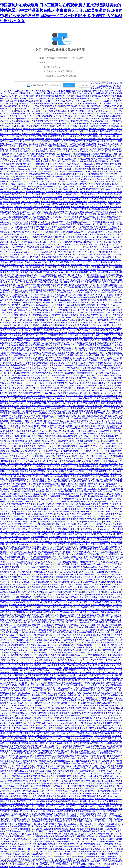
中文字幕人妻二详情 (43, 146)
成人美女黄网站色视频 (51, 776)
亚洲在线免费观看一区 (73, 451)
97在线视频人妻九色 (59, 433)
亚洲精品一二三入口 (57, 778)
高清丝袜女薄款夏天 (61, 98)
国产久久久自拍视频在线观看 (89, 307)
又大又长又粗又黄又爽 (65, 532)
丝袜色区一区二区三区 (111, 305)
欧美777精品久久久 (57, 789)
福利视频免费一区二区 (35, 350)
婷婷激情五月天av (10, 454)
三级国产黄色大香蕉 (35, 635)
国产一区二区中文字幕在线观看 (75, 421)
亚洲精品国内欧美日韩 (31, 600)
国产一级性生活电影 (99, 93)
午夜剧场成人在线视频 (54, 313)
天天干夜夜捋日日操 (55, 227)
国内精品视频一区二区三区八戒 (87, 116)
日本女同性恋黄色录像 (107, 267)
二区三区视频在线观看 (79, 766)
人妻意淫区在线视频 (11, 776)
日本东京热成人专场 (99, 741)
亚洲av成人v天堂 (33, 408)
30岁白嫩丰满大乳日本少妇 (38, 481)
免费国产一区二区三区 (93, 451)
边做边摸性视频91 (112, 678)
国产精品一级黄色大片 (18, 184)
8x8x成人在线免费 (80, 381)
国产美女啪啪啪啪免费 (44, 96)
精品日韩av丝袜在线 (73, 428)
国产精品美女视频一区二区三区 (89, 665)
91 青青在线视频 (81, 282)
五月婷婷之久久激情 (56, 375)
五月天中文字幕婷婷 (13, 197)
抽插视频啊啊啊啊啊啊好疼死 (98, 277)
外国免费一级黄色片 (79, 129)
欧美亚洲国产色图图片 (14, 131)
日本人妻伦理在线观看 (43, 763)
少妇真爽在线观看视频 (20, 690)
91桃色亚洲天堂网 (58, 519)
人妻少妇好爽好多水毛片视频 (59, 741)
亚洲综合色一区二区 (67, 189)
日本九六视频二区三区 (42, 642)
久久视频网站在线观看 (32, 124)
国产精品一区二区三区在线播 (63, 297)
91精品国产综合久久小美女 (66, 229)
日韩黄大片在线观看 (107, 383)
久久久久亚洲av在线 (30, 106)
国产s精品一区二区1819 (39, 355)
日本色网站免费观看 (47, 713)
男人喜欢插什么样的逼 (46, 479)
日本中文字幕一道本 (39, 149)
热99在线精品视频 (11, 257)
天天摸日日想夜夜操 (32, 758)
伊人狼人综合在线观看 (77, 114)
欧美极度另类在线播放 (93, 106)
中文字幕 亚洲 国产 (91, 131)
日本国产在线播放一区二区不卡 (100, 114)
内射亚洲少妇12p (101, 244)
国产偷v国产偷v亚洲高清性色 (59, 710)
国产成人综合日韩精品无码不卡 (81, 333)
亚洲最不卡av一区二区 (70, 423)
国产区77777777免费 (108, 174)
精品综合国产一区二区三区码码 (50, 428)
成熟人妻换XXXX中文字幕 (16, 559)
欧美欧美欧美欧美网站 (80, 121)
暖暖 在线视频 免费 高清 (101, 169)
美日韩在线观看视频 (13, 383)
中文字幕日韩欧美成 (99, 265)
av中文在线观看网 (107, 428)
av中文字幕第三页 (55, 451)
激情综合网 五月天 (24, 108)
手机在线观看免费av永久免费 (67, 731)
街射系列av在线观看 (54, 685)
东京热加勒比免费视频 (32, 114)
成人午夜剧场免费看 (9, 121)
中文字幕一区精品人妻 (18, 310)
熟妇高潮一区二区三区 (36, 292)
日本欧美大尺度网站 (78, 567)
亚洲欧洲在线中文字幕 (14, 285)
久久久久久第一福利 (100, 219)
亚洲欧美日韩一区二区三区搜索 (42, 534)
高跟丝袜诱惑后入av (98, 718)
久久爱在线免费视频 (47, 275)
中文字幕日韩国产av (56, 363)
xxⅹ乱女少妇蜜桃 (31, 456)
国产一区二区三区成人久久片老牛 (105, 98)
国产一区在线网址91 (69, 816)
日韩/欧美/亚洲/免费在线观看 (39, 98)
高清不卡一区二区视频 (78, 723)
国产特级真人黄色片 (111, 406)
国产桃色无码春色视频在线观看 (83, 103)
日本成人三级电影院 (113, 189)
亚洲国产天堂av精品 (31, 323)
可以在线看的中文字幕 (16, 182)
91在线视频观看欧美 (69, 436)
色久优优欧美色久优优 (26, 282)
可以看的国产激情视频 (52, 134)
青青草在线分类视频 (27, 678)
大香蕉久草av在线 (53, 683)
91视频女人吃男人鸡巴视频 (28, 111)
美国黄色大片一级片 (54, 627)
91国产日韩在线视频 (109, 695)
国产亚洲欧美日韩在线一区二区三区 (73, 834)
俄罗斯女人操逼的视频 (61, 831)
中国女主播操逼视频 (35, 617)
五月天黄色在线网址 (69, 194)
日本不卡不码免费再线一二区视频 (61, 665)
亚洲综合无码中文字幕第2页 (30, 509)
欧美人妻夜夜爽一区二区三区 (57, 121)
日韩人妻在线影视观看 (26, 491)
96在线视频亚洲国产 (90, 509)
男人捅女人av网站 (75, 386)
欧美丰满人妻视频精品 (24, 209)
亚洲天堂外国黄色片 (77, 642)
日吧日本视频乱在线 (96, 554)
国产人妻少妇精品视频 (36, 141)
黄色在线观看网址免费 (107, 569)
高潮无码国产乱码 (83, 461)
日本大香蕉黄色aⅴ (16, 421)
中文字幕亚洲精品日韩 (51, 529)
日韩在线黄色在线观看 (93, 386)
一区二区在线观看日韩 (65, 154)
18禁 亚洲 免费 (95, 491)
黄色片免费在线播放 (28, 454)
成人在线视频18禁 (79, 202)
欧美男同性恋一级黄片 (109, 360)
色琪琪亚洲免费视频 (51, 423)
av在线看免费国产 (91, 360)
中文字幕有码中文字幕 (10, 829)
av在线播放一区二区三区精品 (66, 786)
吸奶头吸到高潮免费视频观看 (36, 136)
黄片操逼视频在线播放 (97, 642)
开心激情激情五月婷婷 (42, 164)
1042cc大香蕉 (47, 202)
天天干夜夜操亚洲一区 (73, 149)
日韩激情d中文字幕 (32, 338)
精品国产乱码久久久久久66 (14, 360)
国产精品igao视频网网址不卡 (94, 166)
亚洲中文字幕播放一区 (31, 134)
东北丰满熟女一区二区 (38, 343)
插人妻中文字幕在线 (45, 809)
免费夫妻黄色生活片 (96, 136)
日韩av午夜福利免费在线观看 (47, 119)
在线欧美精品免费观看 (73, 846)
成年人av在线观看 (86, 786)
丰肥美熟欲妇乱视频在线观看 (65, 698)
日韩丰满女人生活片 (101, 179)
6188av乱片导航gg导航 (58, 668)
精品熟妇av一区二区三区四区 (104, 811)
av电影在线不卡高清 (70, 529)
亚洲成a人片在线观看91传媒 (62, 431)
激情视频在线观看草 (95, 239)
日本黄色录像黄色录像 (90, 579)
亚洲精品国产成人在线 (81, 169)
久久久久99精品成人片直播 (61, 547)
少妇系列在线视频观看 (12, 114)
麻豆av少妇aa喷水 (70, 675)
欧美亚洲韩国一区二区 (46, 159)
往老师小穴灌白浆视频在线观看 (94, 423)
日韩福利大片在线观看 (31, 529)
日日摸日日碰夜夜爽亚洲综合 (97, 474)
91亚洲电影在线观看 (74, 131)
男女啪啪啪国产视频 (91, 197)
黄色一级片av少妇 (107, 456)
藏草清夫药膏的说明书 (34, 441)
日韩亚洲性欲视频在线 (94, 416)
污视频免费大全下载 (87, 255)
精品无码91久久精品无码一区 (19, 816)
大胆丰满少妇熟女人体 (44, 615)
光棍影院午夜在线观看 (32, 280)
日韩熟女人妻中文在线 (80, 552)
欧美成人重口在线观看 (110, 612)
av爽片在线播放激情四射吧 (35, 451)
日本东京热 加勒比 (28, 214)
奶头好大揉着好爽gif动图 (85, 318)
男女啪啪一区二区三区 (24, 552)
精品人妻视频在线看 (85, 713)
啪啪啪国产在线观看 (93, 406)
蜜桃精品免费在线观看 (68, 690)
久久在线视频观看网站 (53, 197)
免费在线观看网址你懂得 (36, 363)
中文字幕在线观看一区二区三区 (16, 569)
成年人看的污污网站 (72, 627)
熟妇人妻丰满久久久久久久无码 (77, 748)
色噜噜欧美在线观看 (109, 197)
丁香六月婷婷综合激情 (76, 302)
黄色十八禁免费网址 (9, 801)
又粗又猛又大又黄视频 (69, 338)
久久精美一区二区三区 (55, 350)
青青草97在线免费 (62, 552)
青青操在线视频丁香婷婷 (55, 484)
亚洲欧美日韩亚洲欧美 (111, 489)
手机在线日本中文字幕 (30, 695)
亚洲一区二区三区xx (25, 250)
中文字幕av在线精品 (109, 496)
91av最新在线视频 (82, 219)
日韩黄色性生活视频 (87, 270)
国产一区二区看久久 (60, 126)
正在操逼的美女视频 (33, 554)
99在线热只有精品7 (24, 398)
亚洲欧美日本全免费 (112, 171)
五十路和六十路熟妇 (77, 161)
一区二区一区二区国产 (62, 486)
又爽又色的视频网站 (29, 532)
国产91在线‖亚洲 (44, 486)
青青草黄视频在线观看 (43, 169)
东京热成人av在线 (26, 119)
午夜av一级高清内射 (81, 622)
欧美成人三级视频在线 (20, 375)
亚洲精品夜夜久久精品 (69, 784)
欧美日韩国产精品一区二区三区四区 (100, 789)
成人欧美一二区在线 (57, 252)
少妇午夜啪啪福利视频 (85, 708)
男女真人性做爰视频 (68, 237)
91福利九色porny (51, 368)
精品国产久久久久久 (81, 625)
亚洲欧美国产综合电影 (34, 627)
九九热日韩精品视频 (102, 338)
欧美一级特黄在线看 (30, 557)
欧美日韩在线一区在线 (24, 705)
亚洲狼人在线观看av (61, 207)
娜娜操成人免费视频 (45, 491)
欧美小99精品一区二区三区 (62, 824)
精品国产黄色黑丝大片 (89, 753)
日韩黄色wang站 (50, 509)
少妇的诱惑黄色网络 (19, 738)
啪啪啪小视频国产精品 (16, 630)
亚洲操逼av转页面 (29, 461)
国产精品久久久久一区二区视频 (26, 194)
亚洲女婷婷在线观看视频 (110, 585)
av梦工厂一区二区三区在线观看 (58, 544)
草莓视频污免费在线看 (46, 514)
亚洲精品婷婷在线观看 (49, 257)
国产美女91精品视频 (108, 242)
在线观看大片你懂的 (66, 353)
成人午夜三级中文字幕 (33, 784)
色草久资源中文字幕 (12, 106)
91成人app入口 (81, 275)
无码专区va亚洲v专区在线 (25, 224)
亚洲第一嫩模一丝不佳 (48, 204)
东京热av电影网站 (80, 491)
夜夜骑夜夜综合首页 (13, 751)
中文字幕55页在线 (37, 683)
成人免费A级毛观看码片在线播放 (67, 680)
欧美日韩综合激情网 (70, 826)
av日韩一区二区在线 (13, 136)
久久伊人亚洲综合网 (52, 703)
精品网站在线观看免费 (42, 698)
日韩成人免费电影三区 (112, 637)
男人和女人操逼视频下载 (21, 642)
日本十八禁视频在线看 (53, 650)
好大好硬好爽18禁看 (15, 471)
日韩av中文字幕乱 (98, 544)
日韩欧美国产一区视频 (74, 227)
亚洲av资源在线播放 (55, 401)
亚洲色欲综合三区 (84, 524)
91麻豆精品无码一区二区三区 (101, 668)
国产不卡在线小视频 (92, 343)
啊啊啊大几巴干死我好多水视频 (100, 161)
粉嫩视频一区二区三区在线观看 (48, 637)
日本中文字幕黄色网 (77, 527)
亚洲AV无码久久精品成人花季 (19, 222)
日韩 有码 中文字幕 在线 (10, 461)
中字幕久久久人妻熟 (103, 577)
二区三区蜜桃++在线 (47, 597)
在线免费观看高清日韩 (62, 632)
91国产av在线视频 (58, 471)
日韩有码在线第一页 (71, 134)
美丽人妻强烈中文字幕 (34, 358)
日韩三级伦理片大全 (76, 292)
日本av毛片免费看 (97, 187)
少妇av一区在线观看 (72, 280)
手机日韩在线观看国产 (74, 658)
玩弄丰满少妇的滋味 (35, 592)
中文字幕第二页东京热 (55, 151)
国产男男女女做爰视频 (66, 499)
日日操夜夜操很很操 (80, 718)
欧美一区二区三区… (78, 262)
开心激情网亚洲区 (56, 305)
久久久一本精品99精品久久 (70, 368)
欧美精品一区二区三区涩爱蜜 (39, 335)
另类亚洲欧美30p (97, 199)
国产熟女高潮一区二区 (87, 237)
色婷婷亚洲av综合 (36, 773)
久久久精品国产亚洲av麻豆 (24, 514)
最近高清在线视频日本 (14, 504)
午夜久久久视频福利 (53, 360)
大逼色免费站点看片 (107, 159)
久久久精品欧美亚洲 (99, 751)
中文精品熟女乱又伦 (101, 524)
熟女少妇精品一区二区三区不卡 (63, 290)
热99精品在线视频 (86, 229)
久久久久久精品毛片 (48, 834)
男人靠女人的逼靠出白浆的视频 (86, 335)
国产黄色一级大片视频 (16, 484)
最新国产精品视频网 (52, 124)
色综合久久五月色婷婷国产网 (108, 610)
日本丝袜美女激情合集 (99, 834)
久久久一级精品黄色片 (68, 653)
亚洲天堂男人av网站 (107, 675)
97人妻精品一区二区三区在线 (89, 391)
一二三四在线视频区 (30, 353)
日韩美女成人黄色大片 (45, 154)
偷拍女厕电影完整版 (43, 381)
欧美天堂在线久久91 (89, 320)
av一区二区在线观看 (70, 496)
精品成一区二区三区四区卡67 (70, 522)
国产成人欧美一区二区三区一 (12, 91)
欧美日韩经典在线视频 (73, 592)
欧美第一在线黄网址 (28, 486)
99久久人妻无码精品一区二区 (73, 715)
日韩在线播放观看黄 (11, 557)
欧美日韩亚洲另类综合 (60, 129)
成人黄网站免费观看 (101, 602)
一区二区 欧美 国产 (41, 824)
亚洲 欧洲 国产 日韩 (65, 479)
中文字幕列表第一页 (95, 781)
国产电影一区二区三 (85, 353)
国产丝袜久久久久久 (55, 295)
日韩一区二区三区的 (109, 574)
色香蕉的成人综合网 (93, 396)
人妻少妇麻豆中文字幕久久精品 (35, 171)
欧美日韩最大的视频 (17, 98)
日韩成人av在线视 (10, 486)
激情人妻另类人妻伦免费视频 (31, 121)
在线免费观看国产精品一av (22, 340)
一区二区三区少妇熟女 (46, 501)
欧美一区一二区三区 (103, 479)
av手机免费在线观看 (71, 192)
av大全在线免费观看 (73, 401)
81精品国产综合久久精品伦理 (40, 393)
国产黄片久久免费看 (54, 358)
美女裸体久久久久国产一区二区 (61, 411)
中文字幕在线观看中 (16, 781)
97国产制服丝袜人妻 (59, 156)
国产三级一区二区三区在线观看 (13, 227)
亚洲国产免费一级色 (47, 187)
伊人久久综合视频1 (99, 748)
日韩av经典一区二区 (83, 454)
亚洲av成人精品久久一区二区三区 (56, 101)
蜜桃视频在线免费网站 (91, 300)
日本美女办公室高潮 (38, 277)
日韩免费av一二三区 (80, 101)
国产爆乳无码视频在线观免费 (37, 285)
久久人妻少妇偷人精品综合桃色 (91, 557)
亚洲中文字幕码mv (89, 569)
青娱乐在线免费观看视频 (31, 101)
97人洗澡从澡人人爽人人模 (95, 773)
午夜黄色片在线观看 (101, 398)
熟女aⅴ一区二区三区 (17, 756)
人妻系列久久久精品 (31, 161)
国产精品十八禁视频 (45, 214)
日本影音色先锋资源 (109, 731)
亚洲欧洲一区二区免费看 (47, 653)
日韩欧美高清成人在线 (70, 111)
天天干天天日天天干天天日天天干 (95, 814)
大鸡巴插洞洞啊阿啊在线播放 (89, 829)
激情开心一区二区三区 (47, 461)
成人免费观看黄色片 (49, 612)
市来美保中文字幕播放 (65, 708)
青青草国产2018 (39, 511)
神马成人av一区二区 (43, 663)
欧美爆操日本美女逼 (81, 590)
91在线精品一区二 (95, 567)
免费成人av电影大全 (25, 370)
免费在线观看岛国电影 (95, 519)
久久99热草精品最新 (64, 96)
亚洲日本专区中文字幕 (14, 265)
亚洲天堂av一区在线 (70, 330)
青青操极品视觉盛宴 (74, 773)
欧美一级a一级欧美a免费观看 (39, 517)
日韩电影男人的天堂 (52, 421)
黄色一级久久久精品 (108, 124)
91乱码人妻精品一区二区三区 (99, 151)
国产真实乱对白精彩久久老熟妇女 (63, 184)
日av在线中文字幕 (56, 315)
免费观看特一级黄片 (101, 461)
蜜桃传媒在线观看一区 (22, 610)
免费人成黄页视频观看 (70, 579)
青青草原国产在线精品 (68, 270)
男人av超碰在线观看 (88, 630)
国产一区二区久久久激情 (106, 647)
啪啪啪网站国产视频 (65, 577)
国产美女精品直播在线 (90, 209)
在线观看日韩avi (82, 187)
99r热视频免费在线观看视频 (17, 277)
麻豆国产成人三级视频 (40, 519)
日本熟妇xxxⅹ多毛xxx (100, 378)
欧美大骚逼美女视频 (109, 131)
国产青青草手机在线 (74, 670)
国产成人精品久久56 (11, 202)
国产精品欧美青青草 (11, 529)
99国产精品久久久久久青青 (46, 250)
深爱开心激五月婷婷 (9, 640)
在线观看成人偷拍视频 (53, 280)
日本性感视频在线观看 (18, 796)
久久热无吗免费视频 (21, 710)
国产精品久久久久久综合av (106, 713)
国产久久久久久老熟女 (70, 569)
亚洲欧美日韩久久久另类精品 (87, 612)
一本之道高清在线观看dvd (86, 431)
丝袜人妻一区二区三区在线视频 (95, 539)
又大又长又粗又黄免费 (83, 688)
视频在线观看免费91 (42, 126)
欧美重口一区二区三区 (75, 348)
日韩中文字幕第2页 (103, 340)
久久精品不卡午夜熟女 (70, 209)
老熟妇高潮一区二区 (99, 625)
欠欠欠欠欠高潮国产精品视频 (92, 784)
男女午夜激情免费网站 (66, 514)
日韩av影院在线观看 (21, 156)
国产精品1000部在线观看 (101, 605)
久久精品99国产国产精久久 (33, 665)
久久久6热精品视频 (42, 398)
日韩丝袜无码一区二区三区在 (19, 607)
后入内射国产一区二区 (12, 272)
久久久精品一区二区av (71, 300)
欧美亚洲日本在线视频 (55, 383)
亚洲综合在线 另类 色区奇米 (101, 323)
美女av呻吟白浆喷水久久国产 (40, 234)
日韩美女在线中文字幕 (73, 139)
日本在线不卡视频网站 (84, 479)
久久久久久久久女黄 (59, 723)
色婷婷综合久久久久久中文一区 (30, 544)
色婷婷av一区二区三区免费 (108, 660)
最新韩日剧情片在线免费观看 (49, 320)
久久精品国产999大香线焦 (11, 784)
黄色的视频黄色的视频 (84, 176)
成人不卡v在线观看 (59, 527)
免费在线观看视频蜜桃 (62, 605)
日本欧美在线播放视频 (90, 501)
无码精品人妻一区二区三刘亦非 (18, 443)
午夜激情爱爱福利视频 (34, 131)
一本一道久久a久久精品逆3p (24, 325)
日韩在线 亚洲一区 (91, 242)
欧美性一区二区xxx (75, 247)
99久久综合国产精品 (93, 247)
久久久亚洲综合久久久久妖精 (23, 428)
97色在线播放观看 (44, 632)
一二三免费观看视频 (104, 86)
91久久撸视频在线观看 (30, 255)
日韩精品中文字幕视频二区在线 (82, 443)
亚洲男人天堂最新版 (30, 834)
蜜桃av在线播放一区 (84, 839)
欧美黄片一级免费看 (101, 182)
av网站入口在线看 (97, 738)
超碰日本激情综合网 (86, 408)
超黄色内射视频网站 (35, 179)
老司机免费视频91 (111, 252)
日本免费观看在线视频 (106, 443)
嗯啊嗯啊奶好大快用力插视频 (100, 403)
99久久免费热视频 (67, 204)
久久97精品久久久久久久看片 (35, 620)
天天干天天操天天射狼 (81, 811)
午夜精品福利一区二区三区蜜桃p (59, 688)
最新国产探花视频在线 (72, 242)
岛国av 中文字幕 (83, 499)
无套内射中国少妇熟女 (12, 129)
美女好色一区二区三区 (28, 307)
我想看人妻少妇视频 (114, 156)
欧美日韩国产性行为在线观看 (89, 388)
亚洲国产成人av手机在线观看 (83, 564)
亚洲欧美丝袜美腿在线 (50, 111)
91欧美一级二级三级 (89, 111)
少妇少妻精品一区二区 (113, 224)
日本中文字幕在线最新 (56, 141)
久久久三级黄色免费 (90, 280)
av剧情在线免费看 (24, 511)
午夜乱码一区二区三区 (42, 449)
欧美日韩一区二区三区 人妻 (65, 234)
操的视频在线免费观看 (20, 655)
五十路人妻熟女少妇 (9, 373)
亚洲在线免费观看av (19, 315)
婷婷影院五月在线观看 (44, 340)
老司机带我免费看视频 (82, 549)
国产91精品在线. (7, 174)
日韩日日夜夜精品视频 (109, 620)
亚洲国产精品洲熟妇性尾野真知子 (37, 786)
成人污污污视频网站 (40, 386)
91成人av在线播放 (22, 252)
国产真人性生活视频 (70, 124)
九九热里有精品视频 (37, 217)
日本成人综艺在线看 (35, 484)
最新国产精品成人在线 (40, 156)
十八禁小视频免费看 (43, 622)
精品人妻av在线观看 (88, 330)
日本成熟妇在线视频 (54, 592)
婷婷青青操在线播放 (68, 222)
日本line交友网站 (53, 474)
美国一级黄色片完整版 (112, 459)
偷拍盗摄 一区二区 (20, 411)
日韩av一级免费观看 (103, 257)
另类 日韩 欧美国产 (41, 438)
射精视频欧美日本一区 (92, 587)
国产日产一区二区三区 (80, 265)
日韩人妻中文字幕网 (13, 124)
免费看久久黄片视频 (27, 479)
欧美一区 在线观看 (65, 176)
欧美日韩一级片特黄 (34, 421)
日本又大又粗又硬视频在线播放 (14, 625)
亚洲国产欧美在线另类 (80, 542)
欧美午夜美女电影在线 (74, 313)
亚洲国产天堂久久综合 (93, 139)
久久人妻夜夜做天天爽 (34, 139)
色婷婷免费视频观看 (95, 527)
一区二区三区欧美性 (101, 645)
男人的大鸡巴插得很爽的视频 (53, 406)
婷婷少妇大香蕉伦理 (61, 378)
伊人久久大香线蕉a (39, 413)
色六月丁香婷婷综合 (110, 300)
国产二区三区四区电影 (96, 302)
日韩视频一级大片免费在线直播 (83, 267)
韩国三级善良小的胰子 (42, 328)
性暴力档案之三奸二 (15, 771)
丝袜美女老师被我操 (73, 801)
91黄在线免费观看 (91, 355)
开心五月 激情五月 (24, 126)
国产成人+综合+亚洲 (81, 721)
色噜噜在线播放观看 (40, 290)
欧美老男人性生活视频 (45, 564)
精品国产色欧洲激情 (33, 330)
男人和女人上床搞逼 (62, 202)
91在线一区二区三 (50, 212)
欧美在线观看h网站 (110, 547)
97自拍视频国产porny (65, 839)
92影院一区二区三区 (41, 431)
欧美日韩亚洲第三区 (76, 171)
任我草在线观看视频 (63, 491)
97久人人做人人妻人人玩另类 (60, 585)
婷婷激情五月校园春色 (34, 345)
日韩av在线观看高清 (68, 408)
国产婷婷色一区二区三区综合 (97, 804)
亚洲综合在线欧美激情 (40, 655)
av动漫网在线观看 (38, 710)
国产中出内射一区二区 (76, 363)
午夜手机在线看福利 (37, 260)
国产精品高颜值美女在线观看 (66, 146)
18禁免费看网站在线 (15, 441)
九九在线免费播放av (103, 449)
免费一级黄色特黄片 (9, 612)
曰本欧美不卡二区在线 (26, 577)
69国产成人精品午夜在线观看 (12, 602)
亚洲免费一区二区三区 (77, 403)
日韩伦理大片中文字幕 (98, 275)
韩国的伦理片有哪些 (25, 154)
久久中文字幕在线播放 (84, 257)
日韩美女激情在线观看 (112, 600)
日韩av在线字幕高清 (49, 189)
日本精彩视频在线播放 (77, 217)
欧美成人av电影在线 (55, 166)
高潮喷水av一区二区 (67, 212)
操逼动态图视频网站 (52, 330)
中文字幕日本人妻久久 (48, 365)
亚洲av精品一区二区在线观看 (93, 768)
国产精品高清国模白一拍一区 (77, 295)
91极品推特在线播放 (59, 285)
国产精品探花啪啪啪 (31, 333)
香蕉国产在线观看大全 (110, 562)
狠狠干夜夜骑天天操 (99, 83)
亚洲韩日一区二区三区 (10, 159)
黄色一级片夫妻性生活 (47, 176)
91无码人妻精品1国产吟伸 (72, 474)
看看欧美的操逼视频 (84, 154)
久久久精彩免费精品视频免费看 (53, 247)
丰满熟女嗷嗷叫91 (41, 267)
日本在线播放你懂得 (45, 318)
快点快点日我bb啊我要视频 (35, 244)
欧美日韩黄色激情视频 (28, 302)
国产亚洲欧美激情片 (54, 139)
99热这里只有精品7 (17, 350)
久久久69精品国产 (32, 416)
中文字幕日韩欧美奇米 (51, 174)
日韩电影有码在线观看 (28, 597)
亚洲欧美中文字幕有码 (99, 207)
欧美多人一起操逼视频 (64, 799)
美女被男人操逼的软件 (28, 187)
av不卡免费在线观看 (97, 129)
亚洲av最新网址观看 (17, 219)
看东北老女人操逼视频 (111, 116)
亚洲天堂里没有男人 (21, 297)
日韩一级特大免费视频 (82, 260)
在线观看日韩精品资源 (80, 98)
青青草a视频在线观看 (36, 396)
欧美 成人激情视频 (114, 232)
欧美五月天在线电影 (87, 250)
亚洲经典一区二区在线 (109, 509)
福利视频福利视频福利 (85, 411)
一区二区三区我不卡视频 (33, 383)
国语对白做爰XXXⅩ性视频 (78, 93)
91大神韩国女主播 (97, 756)
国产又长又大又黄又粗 (30, 595)
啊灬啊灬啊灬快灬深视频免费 (87, 695)
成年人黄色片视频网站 (77, 484)
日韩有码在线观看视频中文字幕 (54, 333)
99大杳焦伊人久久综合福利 (55, 114)
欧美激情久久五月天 (25, 615)
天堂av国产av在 (90, 846)
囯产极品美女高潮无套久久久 (51, 658)
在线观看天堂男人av (13, 761)
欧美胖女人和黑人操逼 (14, 300)
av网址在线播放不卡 (94, 292)
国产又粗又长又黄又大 (31, 212)
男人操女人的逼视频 (85, 212)
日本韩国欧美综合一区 (22, 438)
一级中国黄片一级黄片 (46, 446)
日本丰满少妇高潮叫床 (92, 368)
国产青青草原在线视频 (94, 597)
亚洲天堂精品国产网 (67, 307)
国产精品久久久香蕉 (104, 408)
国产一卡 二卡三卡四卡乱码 (62, 219)
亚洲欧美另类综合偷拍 (68, 250)
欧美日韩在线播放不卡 (89, 124)
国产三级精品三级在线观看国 (23, 229)
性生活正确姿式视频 (55, 348)
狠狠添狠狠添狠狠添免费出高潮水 (91, 297)
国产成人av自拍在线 (37, 469)
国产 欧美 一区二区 (98, 766)
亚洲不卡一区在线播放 (92, 801)
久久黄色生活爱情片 (68, 108)
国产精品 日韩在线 (34, 423)
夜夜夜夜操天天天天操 (67, 325)
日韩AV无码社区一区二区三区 (26, 144)
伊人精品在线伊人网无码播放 (33, 151)
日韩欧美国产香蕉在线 (55, 131)
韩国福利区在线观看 (112, 522)
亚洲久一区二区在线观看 (13, 139)
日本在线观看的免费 (111, 829)
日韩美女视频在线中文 (68, 255)
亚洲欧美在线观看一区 (12, 323)
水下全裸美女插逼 (66, 612)
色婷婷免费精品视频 (23, 328)
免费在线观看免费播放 (47, 224)
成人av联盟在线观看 (89, 582)
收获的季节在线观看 (102, 310)
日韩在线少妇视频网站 (80, 418)
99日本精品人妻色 (32, 189)
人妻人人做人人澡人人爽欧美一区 (65, 607)
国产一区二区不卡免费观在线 (45, 108)
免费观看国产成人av (57, 849)
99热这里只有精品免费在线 (72, 441)
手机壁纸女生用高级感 (50, 194)
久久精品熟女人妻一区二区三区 (63, 733)
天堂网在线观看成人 (105, 250)
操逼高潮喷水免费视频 (103, 154)
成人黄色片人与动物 (59, 443)
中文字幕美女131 (24, 506)
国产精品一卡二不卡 (19, 668)
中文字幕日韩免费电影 (56, 93)
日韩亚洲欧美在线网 (14, 758)
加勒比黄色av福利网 (93, 350)
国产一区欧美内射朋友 (62, 381)
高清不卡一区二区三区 (16, 517)
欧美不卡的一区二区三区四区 (86, 456)
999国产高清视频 (74, 144)
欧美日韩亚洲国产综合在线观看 (87, 547)
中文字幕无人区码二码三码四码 (54, 161)
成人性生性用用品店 (58, 171)
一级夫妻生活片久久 (25, 146)
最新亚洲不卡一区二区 (62, 335)
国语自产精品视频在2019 (64, 373)
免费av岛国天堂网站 (41, 443)
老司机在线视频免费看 (44, 574)
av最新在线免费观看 (103, 806)
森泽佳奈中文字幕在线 (36, 182)
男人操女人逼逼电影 (110, 209)
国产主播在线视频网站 (38, 315)
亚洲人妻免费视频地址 (30, 270)
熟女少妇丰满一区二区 (22, 841)
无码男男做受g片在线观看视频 (25, 247)
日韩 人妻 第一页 (52, 441)
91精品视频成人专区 (47, 761)
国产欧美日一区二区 (11, 728)
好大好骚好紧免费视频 (76, 91)
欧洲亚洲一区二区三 (75, 252)
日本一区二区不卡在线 (88, 436)
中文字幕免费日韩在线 (110, 335)
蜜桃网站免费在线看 (9, 718)
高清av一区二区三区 (15, 821)
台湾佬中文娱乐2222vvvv (35, 645)
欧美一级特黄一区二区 (107, 237)
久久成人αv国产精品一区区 (72, 119)
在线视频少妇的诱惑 (85, 806)
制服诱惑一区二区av (108, 146)
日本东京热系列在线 (41, 723)
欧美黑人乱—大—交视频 (11, 524)
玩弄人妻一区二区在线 (63, 116)
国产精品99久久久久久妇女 (30, 103)
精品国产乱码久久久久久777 (89, 290)
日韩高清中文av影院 (79, 763)
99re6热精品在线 (14, 353)
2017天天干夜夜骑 (54, 192)
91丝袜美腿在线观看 (79, 738)
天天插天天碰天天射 (89, 164)
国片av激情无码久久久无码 (69, 509)
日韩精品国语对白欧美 (96, 141)
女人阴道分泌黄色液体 (24, 96)
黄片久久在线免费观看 (113, 849)
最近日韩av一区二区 (66, 275)
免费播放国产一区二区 (44, 705)
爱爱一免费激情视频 (28, 176)
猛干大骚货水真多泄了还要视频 (40, 794)
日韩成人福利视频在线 (42, 207)
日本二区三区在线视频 (58, 310)
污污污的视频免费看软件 (58, 277)
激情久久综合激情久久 (75, 413)
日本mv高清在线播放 (89, 134)
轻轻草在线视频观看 (18, 393)
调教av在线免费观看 (71, 320)
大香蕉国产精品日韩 (93, 441)
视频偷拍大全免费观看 (40, 297)
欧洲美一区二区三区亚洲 (64, 736)
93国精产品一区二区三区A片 (95, 821)
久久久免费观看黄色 (94, 171)
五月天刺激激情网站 (23, 418)
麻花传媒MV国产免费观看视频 (108, 572)
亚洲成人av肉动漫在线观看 (103, 499)
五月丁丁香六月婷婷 (36, 227)
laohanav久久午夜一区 (98, 421)
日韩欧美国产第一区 (52, 300)
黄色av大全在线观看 (69, 791)
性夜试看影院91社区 (111, 368)
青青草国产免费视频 (67, 844)
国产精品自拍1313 (106, 436)
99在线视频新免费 (112, 413)
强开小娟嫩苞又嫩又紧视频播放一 (92, 234)
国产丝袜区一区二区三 (55, 617)
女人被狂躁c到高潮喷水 (64, 506)
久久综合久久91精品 (11, 171)
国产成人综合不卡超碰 (81, 393)
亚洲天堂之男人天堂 (23, 698)
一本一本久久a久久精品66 (14, 368)
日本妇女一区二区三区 (31, 388)
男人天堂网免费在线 (25, 466)
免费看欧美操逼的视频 (36, 166)
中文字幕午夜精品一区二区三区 (92, 194)
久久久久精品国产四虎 (53, 287)
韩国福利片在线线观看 (16, 292)
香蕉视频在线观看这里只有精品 (74, 323)
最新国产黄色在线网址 (20, 413)
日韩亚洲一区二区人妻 (21, 290)
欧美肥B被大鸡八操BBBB (86, 204)
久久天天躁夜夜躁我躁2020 (51, 748)
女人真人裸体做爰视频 (35, 91)
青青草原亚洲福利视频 (79, 126)
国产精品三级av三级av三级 (26, 839)
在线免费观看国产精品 (26, 239)
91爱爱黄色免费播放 (58, 136)
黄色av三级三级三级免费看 (58, 511)
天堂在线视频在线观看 (104, 705)
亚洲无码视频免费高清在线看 (37, 471)
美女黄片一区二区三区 (84, 799)
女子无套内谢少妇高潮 (18, 489)
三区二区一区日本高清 (26, 653)
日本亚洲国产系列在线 (50, 436)
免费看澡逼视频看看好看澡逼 (15, 741)
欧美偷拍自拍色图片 (45, 229)
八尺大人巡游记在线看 (56, 292)
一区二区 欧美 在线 (26, 564)
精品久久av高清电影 (17, 688)
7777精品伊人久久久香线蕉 (14, 93)
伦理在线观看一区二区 (92, 600)
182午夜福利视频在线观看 (104, 839)
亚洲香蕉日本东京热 (81, 635)
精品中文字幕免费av (97, 358)
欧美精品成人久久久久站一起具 (54, 595)
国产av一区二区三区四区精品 (97, 658)
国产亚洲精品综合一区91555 (108, 333)
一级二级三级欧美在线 (56, 469)
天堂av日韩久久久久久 (112, 801)
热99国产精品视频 (32, 673)
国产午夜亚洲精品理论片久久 (39, 605)
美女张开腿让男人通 (81, 486)
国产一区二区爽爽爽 (68, 728)
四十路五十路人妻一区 (18, 534)
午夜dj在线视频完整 (23, 431)
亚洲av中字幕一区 (98, 295)
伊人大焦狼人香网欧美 (47, 325)
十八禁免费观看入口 (113, 715)
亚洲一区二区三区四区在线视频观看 (37, 116)
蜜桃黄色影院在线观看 (10, 595)
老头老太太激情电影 (107, 431)
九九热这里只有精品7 (72, 197)
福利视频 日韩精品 (13, 834)
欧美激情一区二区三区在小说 (76, 358)
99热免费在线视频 (14, 280)
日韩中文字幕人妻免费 (82, 345)
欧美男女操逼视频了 (48, 353)
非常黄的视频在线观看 (71, 683)
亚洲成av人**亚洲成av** (86, 660)
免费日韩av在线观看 (31, 237)
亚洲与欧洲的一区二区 (94, 119)
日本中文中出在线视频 (32, 197)
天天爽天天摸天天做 (83, 179)
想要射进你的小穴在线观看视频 (92, 365)
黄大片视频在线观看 (50, 388)
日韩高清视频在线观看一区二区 (106, 454)
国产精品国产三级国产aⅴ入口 (59, 182)
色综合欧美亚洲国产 (59, 655)
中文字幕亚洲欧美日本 (108, 464)
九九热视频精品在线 (95, 156)
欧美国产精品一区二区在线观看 (66, 164)
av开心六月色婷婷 (75, 343)
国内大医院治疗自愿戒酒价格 (30, 496)
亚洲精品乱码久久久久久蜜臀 (23, 446)
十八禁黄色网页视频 (33, 287)
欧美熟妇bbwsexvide (64, 456)
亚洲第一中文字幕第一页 (105, 176)
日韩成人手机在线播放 (108, 673)
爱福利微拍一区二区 (94, 252)
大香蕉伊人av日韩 (112, 597)
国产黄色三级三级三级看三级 (92, 184)
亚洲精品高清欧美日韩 (37, 403)
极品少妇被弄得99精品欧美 (77, 756)
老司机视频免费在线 (87, 370)
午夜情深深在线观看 (107, 582)
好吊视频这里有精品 (74, 396)
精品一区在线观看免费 (64, 282)
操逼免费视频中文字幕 (14, 358)
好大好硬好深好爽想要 (65, 214)
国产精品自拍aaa (16, 189)
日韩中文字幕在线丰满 (10, 474)
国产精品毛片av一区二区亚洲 (104, 559)
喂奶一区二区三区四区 (55, 91)
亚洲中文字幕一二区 (45, 799)
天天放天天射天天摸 (77, 156)
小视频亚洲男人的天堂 (98, 272)
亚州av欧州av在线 (102, 353)
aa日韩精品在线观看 (35, 360)
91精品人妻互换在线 (40, 262)
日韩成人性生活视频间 (76, 151)
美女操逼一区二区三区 (84, 577)
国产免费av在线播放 (107, 192)
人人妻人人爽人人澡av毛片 (20, 169)
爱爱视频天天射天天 (78, 232)
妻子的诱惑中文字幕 (104, 108)
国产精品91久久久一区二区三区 (58, 635)
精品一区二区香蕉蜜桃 (72, 587)
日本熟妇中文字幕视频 (98, 285)
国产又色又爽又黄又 (9, 119)
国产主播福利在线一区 (38, 668)
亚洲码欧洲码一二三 (19, 260)
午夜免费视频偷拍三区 (89, 529)
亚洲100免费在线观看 (82, 96)
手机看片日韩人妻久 (45, 282)
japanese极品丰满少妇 (16, 141)
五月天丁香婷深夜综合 (76, 141)
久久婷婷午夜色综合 (102, 736)
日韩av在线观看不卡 (70, 174)
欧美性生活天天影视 (85, 572)
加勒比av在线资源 (47, 456)
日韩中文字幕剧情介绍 (32, 814)
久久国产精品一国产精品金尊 (87, 809)
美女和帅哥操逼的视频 (84, 705)
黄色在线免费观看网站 (38, 310)
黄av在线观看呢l (98, 622)
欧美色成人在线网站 (101, 96)
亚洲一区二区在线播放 (10, 151)
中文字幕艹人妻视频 (94, 471)
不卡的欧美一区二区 (25, 622)
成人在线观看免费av (45, 590)
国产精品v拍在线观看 (104, 229)
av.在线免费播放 (55, 149)
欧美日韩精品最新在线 (32, 272)
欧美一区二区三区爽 (21, 537)
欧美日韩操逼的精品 (33, 821)
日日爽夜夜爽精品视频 (34, 771)
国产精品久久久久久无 (36, 401)
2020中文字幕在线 (90, 663)
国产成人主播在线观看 (85, 534)
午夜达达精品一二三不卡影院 (85, 640)
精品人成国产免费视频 (89, 446)
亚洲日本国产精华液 (62, 169)
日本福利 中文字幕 (46, 532)
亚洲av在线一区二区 (61, 517)
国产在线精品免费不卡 (78, 481)
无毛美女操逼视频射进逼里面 (52, 199)
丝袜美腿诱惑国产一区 (97, 202)
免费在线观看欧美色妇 (102, 345)
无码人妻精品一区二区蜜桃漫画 (70, 597)
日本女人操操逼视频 (109, 743)
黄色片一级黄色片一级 (105, 411)
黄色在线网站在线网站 (87, 325)
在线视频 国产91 (111, 416)
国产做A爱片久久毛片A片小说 (56, 647)
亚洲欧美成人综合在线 (84, 841)
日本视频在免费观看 (98, 126)
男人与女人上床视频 (19, 708)
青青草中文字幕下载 (15, 348)
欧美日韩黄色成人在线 (105, 222)
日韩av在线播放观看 (112, 471)
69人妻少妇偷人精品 (77, 595)
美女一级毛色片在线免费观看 (12, 192)
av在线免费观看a (62, 766)
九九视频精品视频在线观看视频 (98, 348)
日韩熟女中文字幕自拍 (42, 476)
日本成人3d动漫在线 (52, 826)
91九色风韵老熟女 (73, 166)
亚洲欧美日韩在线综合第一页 (19, 267)
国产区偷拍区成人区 (47, 459)
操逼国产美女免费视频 (44, 718)
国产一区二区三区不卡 (84, 449)
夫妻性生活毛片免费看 (67, 224)
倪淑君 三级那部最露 (45, 819)
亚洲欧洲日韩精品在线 (66, 572)
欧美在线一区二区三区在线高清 (44, 690)
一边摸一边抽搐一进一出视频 (87, 574)
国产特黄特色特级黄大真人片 (91, 328)
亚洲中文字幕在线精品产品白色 (34, 494)
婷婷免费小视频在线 (56, 413)
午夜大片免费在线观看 (14, 287)
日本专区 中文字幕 (101, 260)
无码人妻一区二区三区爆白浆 (38, 781)
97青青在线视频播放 (75, 789)
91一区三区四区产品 (33, 703)
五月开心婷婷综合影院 (106, 433)
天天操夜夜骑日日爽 (86, 222)
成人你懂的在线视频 (72, 287)
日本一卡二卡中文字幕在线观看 (17, 262)
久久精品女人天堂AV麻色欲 (48, 768)
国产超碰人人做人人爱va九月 (69, 159)
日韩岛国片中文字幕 (95, 91)
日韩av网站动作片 (18, 179)
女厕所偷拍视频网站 (77, 781)
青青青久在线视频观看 (112, 388)
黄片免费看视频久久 (89, 192)
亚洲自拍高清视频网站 (93, 522)
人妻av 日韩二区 (109, 491)
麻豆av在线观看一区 (73, 315)
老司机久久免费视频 (92, 149)
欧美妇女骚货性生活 (21, 685)
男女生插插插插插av (9, 320)
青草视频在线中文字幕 (92, 315)
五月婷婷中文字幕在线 (87, 746)
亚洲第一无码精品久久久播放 (109, 318)
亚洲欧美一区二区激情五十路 (88, 214)
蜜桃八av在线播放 (24, 449)
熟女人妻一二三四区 (95, 715)
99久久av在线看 (67, 693)
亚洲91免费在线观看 (43, 549)
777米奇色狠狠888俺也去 (94, 685)
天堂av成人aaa (11, 242)
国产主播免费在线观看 (111, 826)
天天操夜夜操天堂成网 (48, 307)
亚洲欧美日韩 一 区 (67, 388)
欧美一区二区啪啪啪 (39, 789)
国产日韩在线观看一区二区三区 (20, 381)
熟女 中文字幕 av (74, 600)
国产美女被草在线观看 (18, 343)
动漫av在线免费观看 (75, 438)
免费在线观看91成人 (57, 343)
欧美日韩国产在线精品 (104, 841)
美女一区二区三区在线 (98, 262)
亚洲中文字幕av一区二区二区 (90, 224)
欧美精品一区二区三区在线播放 (32, 801)
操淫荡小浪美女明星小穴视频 (47, 209)
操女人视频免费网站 (74, 504)
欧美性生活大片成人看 (38, 184)
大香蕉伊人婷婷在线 (77, 537)
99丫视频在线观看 (28, 159)
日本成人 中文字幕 (111, 106)
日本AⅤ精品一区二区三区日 (50, 242)
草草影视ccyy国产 (57, 355)
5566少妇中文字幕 (90, 159)
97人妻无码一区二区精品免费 (30, 650)
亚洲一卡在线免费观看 (73, 821)
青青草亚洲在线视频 (113, 119)
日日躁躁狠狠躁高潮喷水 (81, 466)
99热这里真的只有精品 (64, 809)
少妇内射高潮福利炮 (27, 320)
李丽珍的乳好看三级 (86, 108)
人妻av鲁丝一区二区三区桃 (111, 529)
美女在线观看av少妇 (99, 121)
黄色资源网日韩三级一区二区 (54, 600)
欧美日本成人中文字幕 (111, 88)
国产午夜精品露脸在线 (73, 106)
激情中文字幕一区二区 (42, 743)
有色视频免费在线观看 (24, 562)
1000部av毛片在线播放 (101, 721)
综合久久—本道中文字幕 (35, 295)
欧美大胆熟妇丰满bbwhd (49, 557)
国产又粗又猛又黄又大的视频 (29, 391)
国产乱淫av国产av (22, 149)
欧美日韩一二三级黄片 (59, 267)
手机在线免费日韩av (102, 819)
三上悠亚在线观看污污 (82, 602)
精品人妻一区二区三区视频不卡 (53, 144)
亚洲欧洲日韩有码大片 (36, 93)
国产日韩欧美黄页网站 (21, 386)
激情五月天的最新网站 (107, 703)
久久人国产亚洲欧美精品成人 (24, 753)
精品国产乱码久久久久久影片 (38, 232)
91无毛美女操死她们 (9, 187)
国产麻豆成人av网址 (91, 401)
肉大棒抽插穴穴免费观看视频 (28, 174)
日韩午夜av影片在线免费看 (77, 199)
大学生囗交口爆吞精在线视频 (45, 844)
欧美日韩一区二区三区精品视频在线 (22, 275)
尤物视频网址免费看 (37, 559)
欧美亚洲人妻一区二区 (14, 313)
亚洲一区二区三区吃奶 (16, 794)
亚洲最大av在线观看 (106, 204)
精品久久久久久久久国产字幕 (109, 564)
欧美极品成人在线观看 (111, 149)
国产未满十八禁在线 (21, 305)
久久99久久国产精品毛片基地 (33, 474)
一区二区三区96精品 (47, 499)
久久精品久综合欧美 (44, 373)
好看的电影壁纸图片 (13, 237)
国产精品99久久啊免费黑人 (26, 499)
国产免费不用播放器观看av (38, 219)
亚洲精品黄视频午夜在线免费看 (55, 103)
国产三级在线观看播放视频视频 (36, 129)
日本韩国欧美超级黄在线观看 (12, 587)
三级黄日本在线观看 (23, 207)
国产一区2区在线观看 (80, 207)
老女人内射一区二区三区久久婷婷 (87, 710)
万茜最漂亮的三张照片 (14, 330)
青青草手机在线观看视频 (83, 340)
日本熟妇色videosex (65, 454)
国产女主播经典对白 (19, 469)
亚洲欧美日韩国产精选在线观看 (90, 189)
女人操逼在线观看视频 (78, 285)
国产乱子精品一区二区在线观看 (24, 204)
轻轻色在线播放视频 (75, 350)
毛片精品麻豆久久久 (48, 522)
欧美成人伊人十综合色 (103, 688)
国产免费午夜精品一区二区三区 (13, 234)
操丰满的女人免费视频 (16, 166)
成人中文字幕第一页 (56, 670)
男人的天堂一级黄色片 (111, 579)
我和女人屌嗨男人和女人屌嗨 (29, 582)
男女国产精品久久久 (9, 597)
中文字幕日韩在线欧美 (31, 202)
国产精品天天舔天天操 (89, 146)
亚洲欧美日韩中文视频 (85, 506)
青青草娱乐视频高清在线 (63, 449)
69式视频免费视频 (26, 574)
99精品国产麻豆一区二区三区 (61, 489)
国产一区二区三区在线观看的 (59, 260)
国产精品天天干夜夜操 (99, 101)
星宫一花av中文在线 (41, 418)
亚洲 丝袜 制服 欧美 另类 (108, 630)
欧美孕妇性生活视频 (30, 748)
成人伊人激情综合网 (58, 386)
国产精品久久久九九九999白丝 (26, 199)
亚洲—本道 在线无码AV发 (31, 567)
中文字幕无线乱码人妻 (77, 778)
